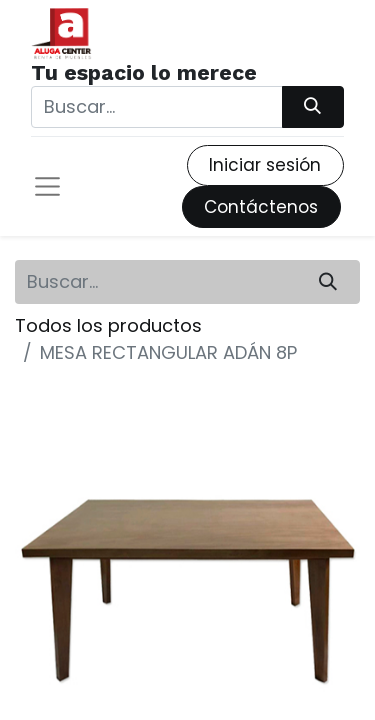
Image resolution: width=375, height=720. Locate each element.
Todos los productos (108, 325)
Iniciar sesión (265, 165)
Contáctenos (261, 207)
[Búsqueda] (313, 107)
